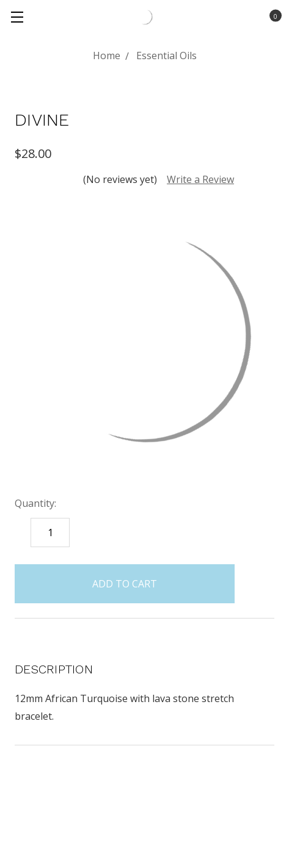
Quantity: (35, 503)
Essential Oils (166, 56)
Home (107, 56)
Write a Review (200, 179)
